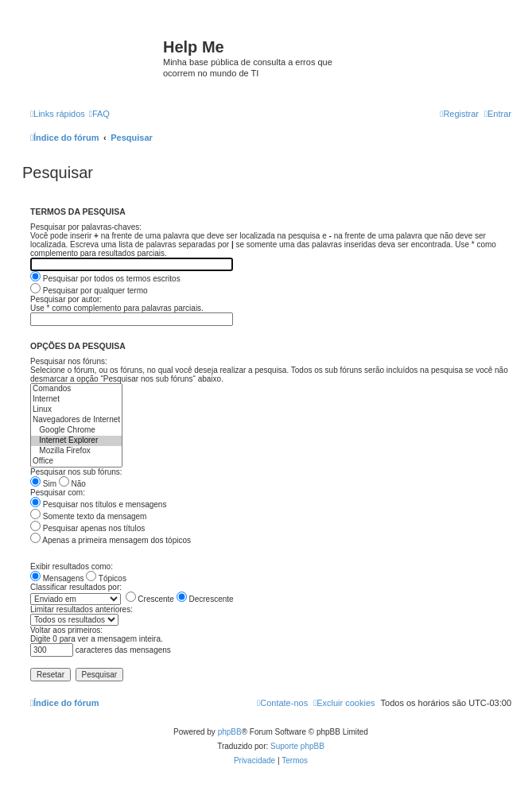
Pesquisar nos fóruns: (69, 361)
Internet (76, 400)
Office (76, 462)
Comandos (76, 389)
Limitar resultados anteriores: (82, 609)
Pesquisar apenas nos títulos (87, 528)
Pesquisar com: (58, 493)
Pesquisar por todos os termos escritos (105, 279)
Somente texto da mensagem (88, 516)
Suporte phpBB (297, 746)
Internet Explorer (76, 441)
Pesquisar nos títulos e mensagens (98, 504)
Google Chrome (76, 431)
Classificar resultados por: (76, 587)
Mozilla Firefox (76, 451)
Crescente (150, 599)
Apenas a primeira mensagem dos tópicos (111, 540)
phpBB (230, 732)
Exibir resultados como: (72, 566)
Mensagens (57, 578)
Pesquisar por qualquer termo (89, 291)
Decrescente (205, 599)
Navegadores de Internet (76, 420)
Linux (76, 410)
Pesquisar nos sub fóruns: (76, 472)
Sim (43, 484)
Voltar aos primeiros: (66, 630)
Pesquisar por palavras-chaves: (86, 227)
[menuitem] (99, 114)
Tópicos (106, 578)
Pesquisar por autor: (66, 299)
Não (72, 484)
